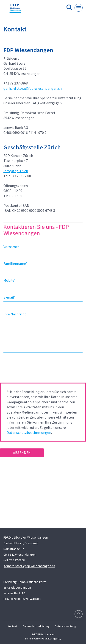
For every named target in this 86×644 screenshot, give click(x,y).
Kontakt (12, 626)
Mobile (10, 280)
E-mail (10, 297)
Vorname (11, 247)
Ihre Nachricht (15, 314)
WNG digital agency (50, 638)
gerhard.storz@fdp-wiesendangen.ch (33, 88)
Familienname (15, 263)
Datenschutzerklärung (36, 626)
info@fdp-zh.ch (16, 171)
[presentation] (35, 369)
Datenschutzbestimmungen (29, 432)
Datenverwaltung (65, 626)
